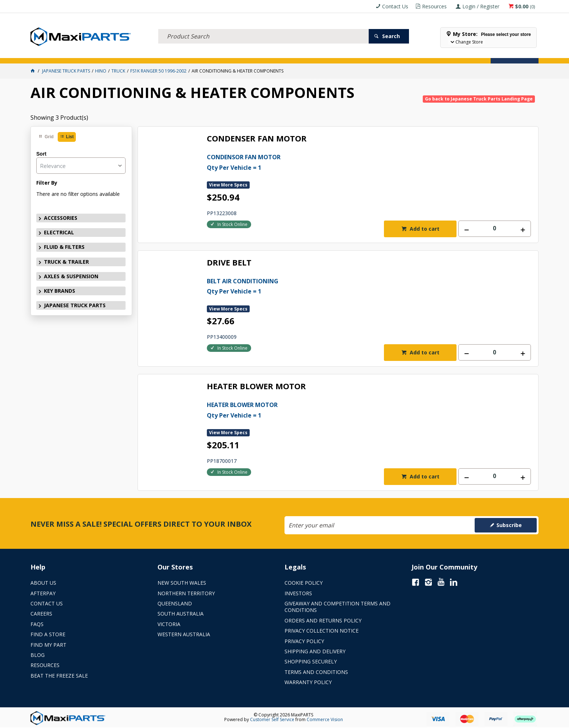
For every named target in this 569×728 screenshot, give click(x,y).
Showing (59, 118)
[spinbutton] (495, 229)
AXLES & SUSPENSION (231, 54)
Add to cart (424, 229)
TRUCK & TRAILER (177, 54)
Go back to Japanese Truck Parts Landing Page (479, 99)
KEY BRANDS (279, 54)
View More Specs (228, 185)
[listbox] (81, 166)
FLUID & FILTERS (130, 54)
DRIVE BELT (229, 263)
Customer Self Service (272, 719)
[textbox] (263, 27)
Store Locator (352, 54)
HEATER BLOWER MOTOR (256, 386)
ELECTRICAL (88, 54)
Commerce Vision (325, 719)
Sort (41, 154)
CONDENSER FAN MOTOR (257, 139)
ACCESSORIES (50, 54)
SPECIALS (313, 54)
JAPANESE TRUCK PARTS (75, 305)
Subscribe (509, 525)
